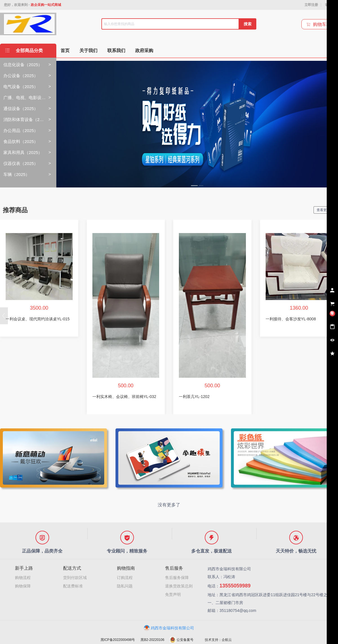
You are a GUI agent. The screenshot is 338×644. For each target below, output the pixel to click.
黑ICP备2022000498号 (118, 640)
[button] (4, 316)
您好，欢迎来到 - (33, 5)
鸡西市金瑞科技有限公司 (169, 628)
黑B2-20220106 (152, 640)
